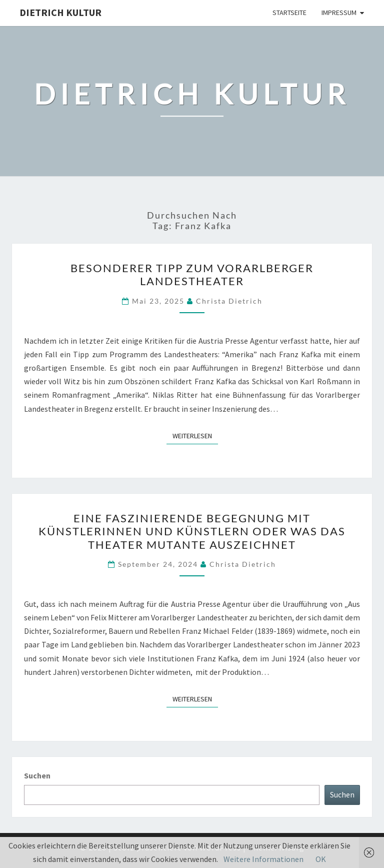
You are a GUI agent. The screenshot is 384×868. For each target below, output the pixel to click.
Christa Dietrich (229, 301)
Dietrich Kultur (60, 12)
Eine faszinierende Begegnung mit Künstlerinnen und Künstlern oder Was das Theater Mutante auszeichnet (192, 531)
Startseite (289, 13)
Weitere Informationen (263, 859)
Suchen (37, 775)
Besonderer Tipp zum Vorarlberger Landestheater (192, 274)
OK (321, 859)
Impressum (339, 13)
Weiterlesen (195, 435)
